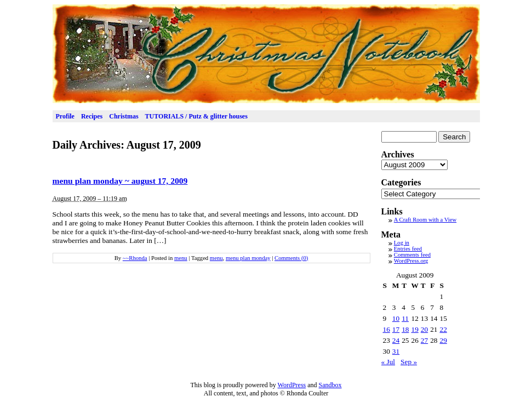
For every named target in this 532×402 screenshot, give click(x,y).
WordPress (292, 385)
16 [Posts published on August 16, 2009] (387, 329)
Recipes (92, 116)
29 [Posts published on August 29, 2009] (443, 340)
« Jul (388, 362)
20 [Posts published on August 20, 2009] (424, 329)
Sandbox (330, 385)
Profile (65, 116)
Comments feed (412, 255)
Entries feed (408, 249)
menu (181, 258)
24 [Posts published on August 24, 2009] (396, 340)
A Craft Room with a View (425, 220)
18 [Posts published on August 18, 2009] (405, 329)
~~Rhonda (135, 258)
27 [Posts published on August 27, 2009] (424, 340)
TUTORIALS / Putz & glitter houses (196, 116)
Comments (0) (291, 258)
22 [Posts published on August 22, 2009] (443, 329)
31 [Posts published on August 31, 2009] (396, 351)
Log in (402, 243)
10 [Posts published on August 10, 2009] (396, 318)
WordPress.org (411, 261)
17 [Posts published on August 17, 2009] (396, 329)
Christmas (124, 116)
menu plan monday (248, 258)
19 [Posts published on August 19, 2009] (414, 329)
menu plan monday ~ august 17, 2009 (120, 181)
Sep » (409, 362)
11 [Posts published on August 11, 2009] (405, 318)
